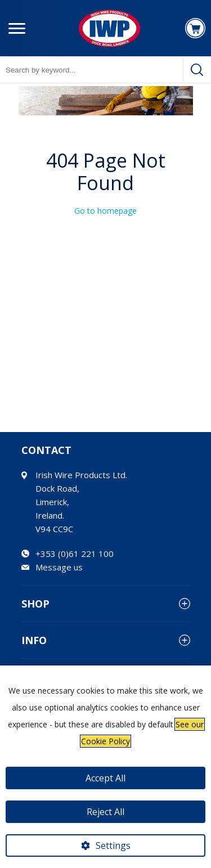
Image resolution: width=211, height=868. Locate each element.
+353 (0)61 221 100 (75, 554)
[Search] (197, 70)
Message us (59, 567)
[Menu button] (17, 28)
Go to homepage (105, 211)
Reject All (105, 812)
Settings (113, 845)
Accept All (105, 778)
